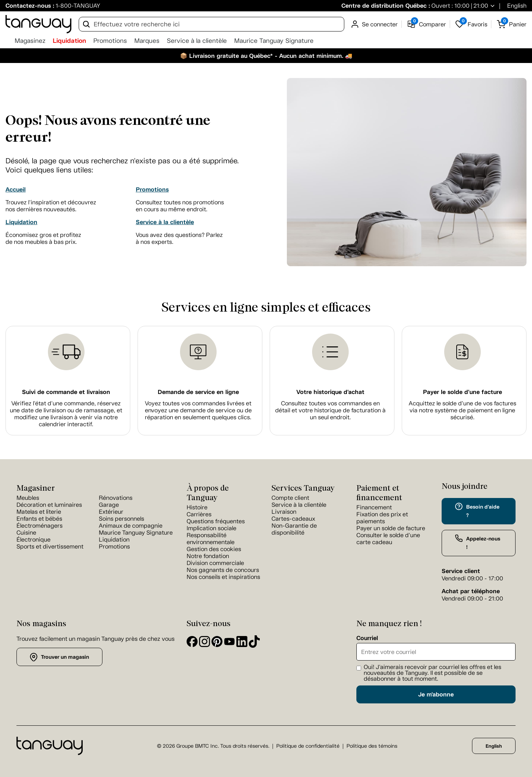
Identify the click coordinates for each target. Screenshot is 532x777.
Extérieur (111, 512)
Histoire (197, 507)
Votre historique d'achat (330, 392)
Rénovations (116, 498)
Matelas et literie (39, 512)
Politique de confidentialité (308, 746)
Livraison (284, 512)
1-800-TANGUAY (78, 6)
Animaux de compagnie (131, 526)
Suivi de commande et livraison (66, 392)
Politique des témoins (372, 746)
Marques (147, 41)
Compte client (290, 498)
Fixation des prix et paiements (382, 518)
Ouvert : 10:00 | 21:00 (459, 6)
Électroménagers (40, 526)
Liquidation (69, 41)
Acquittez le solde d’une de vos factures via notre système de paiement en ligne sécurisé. (462, 410)
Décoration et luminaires (49, 505)
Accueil (16, 189)
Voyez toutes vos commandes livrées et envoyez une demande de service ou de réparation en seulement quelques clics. (198, 410)
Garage (109, 505)
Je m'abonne (436, 694)
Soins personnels (121, 519)
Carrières (199, 514)
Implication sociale (211, 528)
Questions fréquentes (216, 521)
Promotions (110, 41)
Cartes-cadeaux (293, 519)
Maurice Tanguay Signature (274, 41)
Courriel (367, 638)
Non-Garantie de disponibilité (294, 529)
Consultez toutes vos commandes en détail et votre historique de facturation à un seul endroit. (330, 410)
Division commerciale (215, 563)
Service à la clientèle (197, 41)
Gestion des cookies (214, 549)
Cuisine (26, 533)
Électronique (33, 540)
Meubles (28, 498)
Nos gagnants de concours (223, 570)
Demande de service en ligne (198, 392)
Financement (374, 507)
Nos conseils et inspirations (223, 577)
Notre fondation (208, 556)
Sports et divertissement (50, 546)
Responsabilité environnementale (211, 539)
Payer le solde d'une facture (462, 392)
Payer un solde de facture (391, 528)
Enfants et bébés (39, 519)
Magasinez (30, 41)
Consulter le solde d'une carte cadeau (388, 539)
